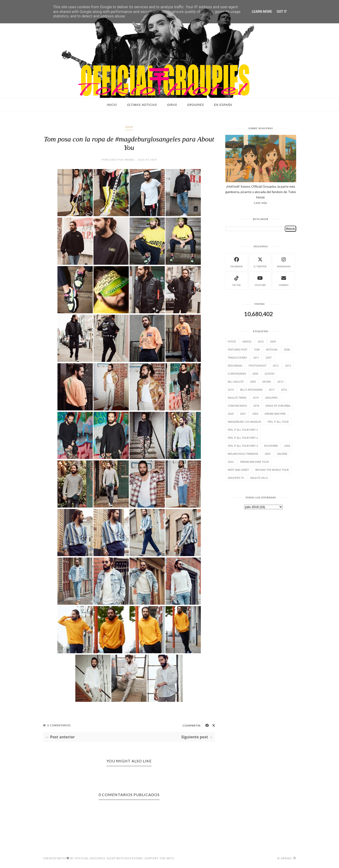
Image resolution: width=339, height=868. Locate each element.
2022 (231, 462)
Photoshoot (257, 366)
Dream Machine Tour (254, 462)
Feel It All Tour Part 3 (243, 430)
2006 (255, 374)
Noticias (272, 349)
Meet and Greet (238, 470)
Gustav (270, 374)
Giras (172, 105)
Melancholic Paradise (243, 454)
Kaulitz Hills (259, 478)
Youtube (260, 280)
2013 (280, 382)
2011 (256, 358)
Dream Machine (275, 414)
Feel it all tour (278, 422)
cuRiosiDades (237, 374)
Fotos (232, 341)
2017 (272, 390)
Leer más (261, 203)
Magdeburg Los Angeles (245, 422)
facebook (237, 262)
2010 (261, 341)
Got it (282, 12)
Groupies (196, 105)
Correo (284, 280)
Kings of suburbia (278, 406)
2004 (287, 446)
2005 (253, 382)
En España (223, 105)
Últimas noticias (142, 105)
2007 (268, 358)
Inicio (112, 105)
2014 (231, 390)
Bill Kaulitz (236, 382)
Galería (282, 454)
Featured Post (238, 349)
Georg (267, 382)
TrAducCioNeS (238, 358)
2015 (288, 366)
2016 (284, 390)
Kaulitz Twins (237, 398)
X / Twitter (260, 262)
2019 (129, 127)
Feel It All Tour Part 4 (243, 446)
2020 (231, 414)
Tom (257, 349)
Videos (247, 341)
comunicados (237, 406)
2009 (273, 341)
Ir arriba (287, 858)
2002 (268, 454)
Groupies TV (236, 478)
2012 (276, 366)
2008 (287, 349)
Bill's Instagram (251, 390)
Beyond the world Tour (272, 470)
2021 (243, 414)
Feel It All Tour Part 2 (243, 438)
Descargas (235, 366)
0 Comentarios (59, 725)
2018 (256, 406)
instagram (284, 262)
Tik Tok (237, 280)
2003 (255, 414)
